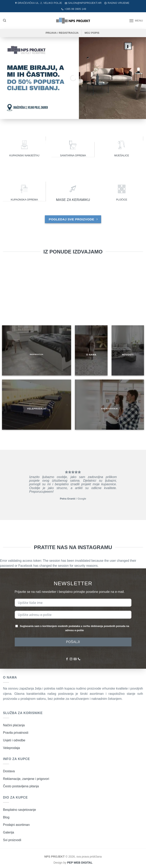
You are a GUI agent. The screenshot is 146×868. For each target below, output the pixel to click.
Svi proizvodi (12, 840)
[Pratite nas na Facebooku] (67, 659)
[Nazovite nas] (79, 659)
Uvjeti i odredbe (14, 740)
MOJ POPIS (92, 33)
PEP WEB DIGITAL (80, 863)
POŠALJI (73, 642)
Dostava (9, 771)
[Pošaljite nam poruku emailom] (75, 659)
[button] (136, 21)
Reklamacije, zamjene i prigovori (26, 779)
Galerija (9, 832)
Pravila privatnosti (16, 733)
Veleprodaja (12, 748)
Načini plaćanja (14, 725)
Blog (6, 817)
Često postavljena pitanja (21, 786)
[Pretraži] (5, 20)
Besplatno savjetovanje (20, 810)
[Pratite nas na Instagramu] (71, 659)
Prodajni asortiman (16, 825)
